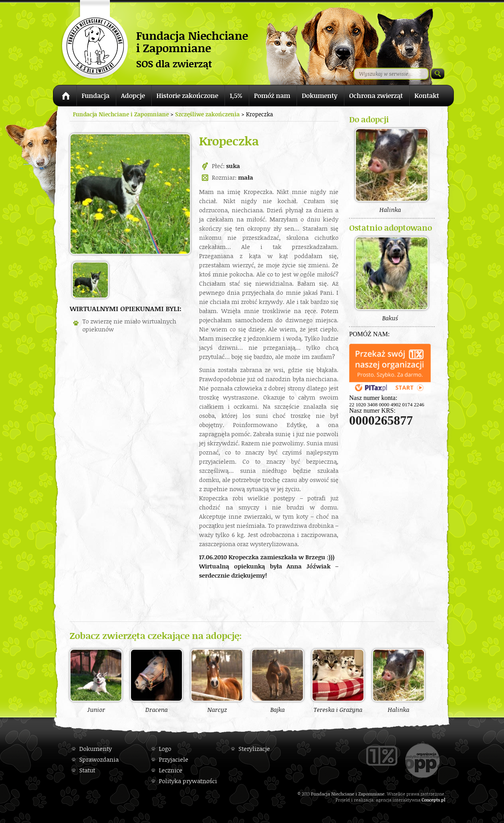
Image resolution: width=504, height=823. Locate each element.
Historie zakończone (187, 96)
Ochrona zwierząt (376, 96)
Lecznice (171, 770)
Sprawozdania (99, 759)
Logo (165, 749)
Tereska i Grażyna (338, 681)
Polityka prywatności (188, 781)
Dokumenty (320, 96)
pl (443, 800)
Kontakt (427, 96)
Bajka (277, 681)
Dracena (156, 681)
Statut (87, 770)
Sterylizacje (254, 749)
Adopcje (133, 96)
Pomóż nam (272, 96)
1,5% (236, 96)
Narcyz (217, 681)
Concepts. (431, 800)
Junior (96, 681)
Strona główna (65, 97)
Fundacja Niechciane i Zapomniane (121, 114)
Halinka (399, 681)
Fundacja (96, 96)
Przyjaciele (174, 759)
